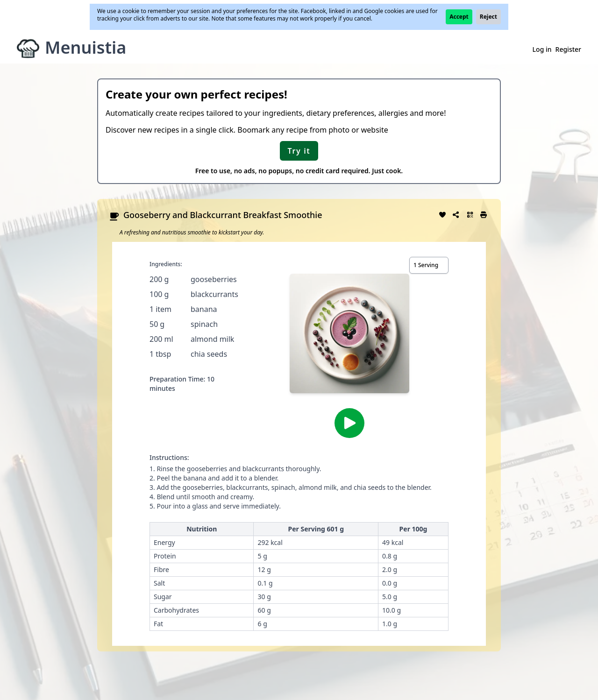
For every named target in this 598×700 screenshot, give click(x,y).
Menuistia (85, 47)
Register (568, 49)
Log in (542, 49)
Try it (299, 151)
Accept (459, 17)
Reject (488, 17)
